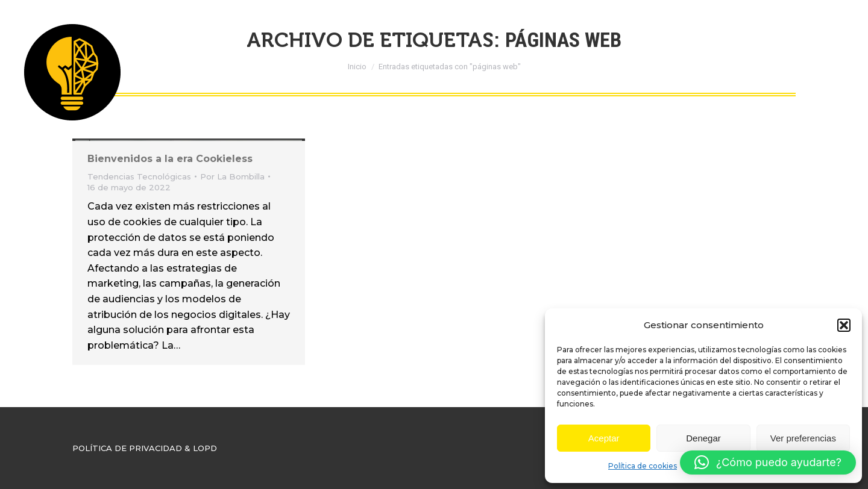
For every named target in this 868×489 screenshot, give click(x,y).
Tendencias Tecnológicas (139, 176)
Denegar (703, 438)
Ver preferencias (803, 438)
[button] (844, 325)
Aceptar (604, 438)
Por (232, 176)
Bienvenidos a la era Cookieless (170, 159)
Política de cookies (643, 466)
